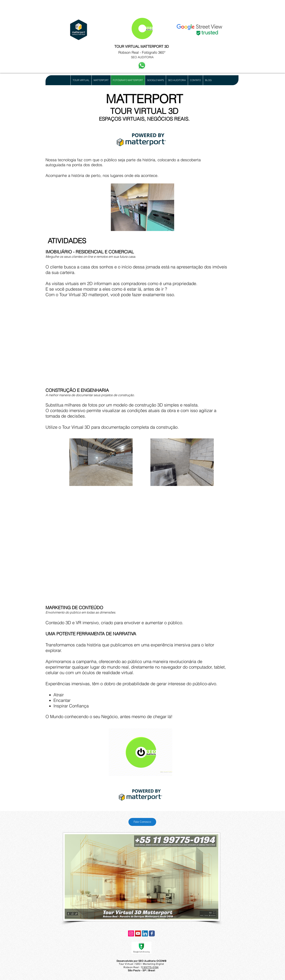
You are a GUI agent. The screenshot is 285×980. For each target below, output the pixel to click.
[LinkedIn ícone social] (145, 933)
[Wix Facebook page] (152, 933)
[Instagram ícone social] (131, 933)
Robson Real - (130, 52)
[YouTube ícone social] (138, 933)
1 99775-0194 (150, 967)
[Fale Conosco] (142, 822)
